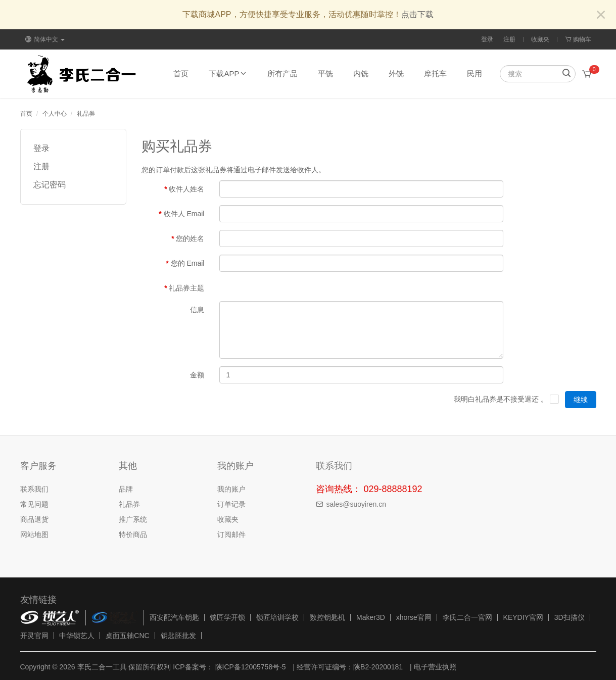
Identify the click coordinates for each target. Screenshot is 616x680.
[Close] (601, 15)
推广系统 (133, 519)
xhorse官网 (414, 617)
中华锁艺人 (77, 636)
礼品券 (86, 114)
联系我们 (34, 489)
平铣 (325, 74)
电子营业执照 (435, 667)
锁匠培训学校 (277, 617)
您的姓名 (190, 238)
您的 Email (188, 263)
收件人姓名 (186, 189)
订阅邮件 (231, 535)
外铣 (396, 74)
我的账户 (231, 489)
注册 (509, 39)
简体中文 (45, 39)
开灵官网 (34, 636)
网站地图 (34, 535)
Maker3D (371, 617)
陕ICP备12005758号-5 (250, 667)
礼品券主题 (186, 288)
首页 (181, 74)
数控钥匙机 (327, 617)
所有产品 (282, 74)
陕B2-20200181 (378, 667)
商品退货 (34, 519)
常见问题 (34, 504)
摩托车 (435, 74)
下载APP (228, 74)
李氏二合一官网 (467, 617)
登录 (487, 39)
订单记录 (231, 504)
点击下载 (417, 14)
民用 (475, 74)
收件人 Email (184, 214)
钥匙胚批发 (178, 636)
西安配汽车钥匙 (174, 617)
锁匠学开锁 (227, 617)
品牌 (126, 489)
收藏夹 (540, 39)
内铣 (361, 74)
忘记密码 (50, 185)
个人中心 (55, 114)
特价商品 (133, 535)
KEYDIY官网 (523, 617)
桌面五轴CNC (127, 636)
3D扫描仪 (570, 617)
